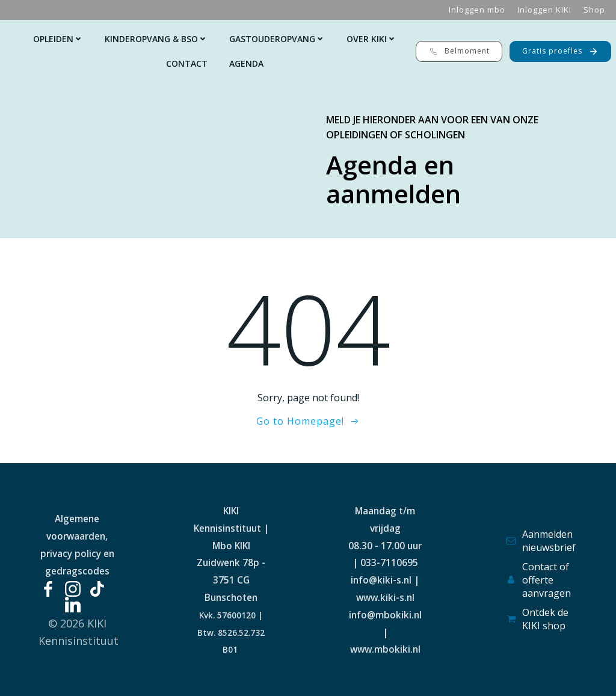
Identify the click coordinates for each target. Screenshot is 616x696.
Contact (187, 63)
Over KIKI (371, 39)
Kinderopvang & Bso (156, 39)
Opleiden (58, 39)
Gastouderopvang (277, 39)
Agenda (246, 63)
